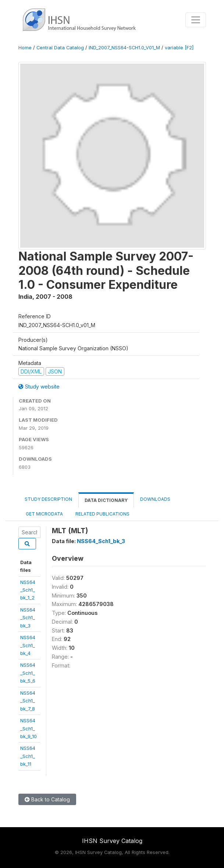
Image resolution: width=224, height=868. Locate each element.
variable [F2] (179, 48)
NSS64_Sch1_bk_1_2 (28, 590)
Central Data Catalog (60, 48)
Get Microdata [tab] (44, 514)
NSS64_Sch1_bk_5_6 (28, 673)
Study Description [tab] (48, 499)
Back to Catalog (47, 799)
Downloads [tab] (155, 499)
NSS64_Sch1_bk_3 (28, 618)
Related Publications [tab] (102, 514)
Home (25, 48)
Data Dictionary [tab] (106, 500)
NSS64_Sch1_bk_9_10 (29, 728)
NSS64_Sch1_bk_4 (28, 645)
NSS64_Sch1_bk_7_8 (28, 701)
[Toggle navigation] (196, 20)
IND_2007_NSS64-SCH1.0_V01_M (124, 48)
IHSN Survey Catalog (112, 841)
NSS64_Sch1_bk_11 (28, 756)
